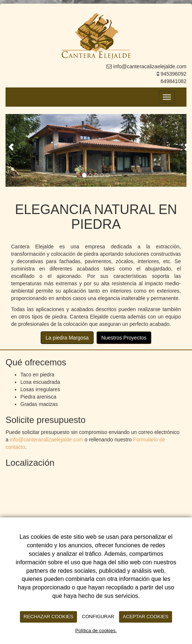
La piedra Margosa (67, 338)
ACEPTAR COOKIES (146, 617)
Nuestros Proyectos (124, 338)
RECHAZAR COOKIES (48, 617)
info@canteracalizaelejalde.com (47, 440)
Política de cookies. (96, 631)
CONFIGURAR (98, 617)
